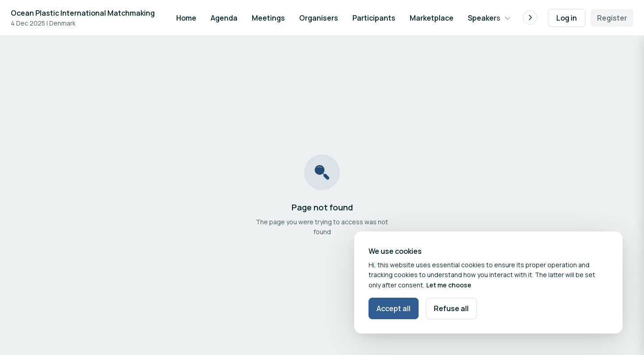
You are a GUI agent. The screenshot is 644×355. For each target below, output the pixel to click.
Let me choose (449, 285)
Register (612, 18)
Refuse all (451, 308)
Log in (567, 18)
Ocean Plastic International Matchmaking (83, 13)
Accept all (394, 308)
